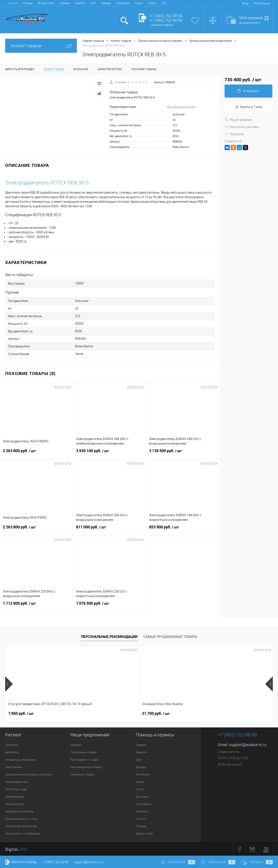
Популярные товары (84, 752)
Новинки (76, 745)
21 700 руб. (89, 714)
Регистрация (262, 3)
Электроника (14, 767)
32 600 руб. (156, 714)
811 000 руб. (110, 530)
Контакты (152, 3)
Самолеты (12, 745)
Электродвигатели (17, 782)
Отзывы (141, 826)
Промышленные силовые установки (29, 774)
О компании (134, 3)
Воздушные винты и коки (22, 819)
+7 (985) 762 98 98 (55, 862)
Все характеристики (181, 107)
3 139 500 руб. (183, 453)
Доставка (116, 3)
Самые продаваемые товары (170, 637)
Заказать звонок (162, 25)
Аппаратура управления (21, 760)
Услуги (100, 3)
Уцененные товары (83, 774)
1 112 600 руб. (36, 606)
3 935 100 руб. (110, 453)
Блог (42, 3)
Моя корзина (254, 18)
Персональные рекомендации (109, 637)
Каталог (141, 819)
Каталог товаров (41, 46)
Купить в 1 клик (249, 107)
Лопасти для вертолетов (21, 826)
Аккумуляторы (15, 804)
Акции (87, 3)
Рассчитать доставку (242, 127)
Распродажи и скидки (84, 760)
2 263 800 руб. (36, 453)
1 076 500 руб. (110, 606)
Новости (28, 3)
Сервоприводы (15, 797)
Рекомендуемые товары (86, 767)
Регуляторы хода (16, 789)
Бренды (55, 3)
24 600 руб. (223, 714)
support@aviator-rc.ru (248, 745)
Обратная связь (21, 862)
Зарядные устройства (19, 811)
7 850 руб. (21, 714)
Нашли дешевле (238, 120)
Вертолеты (12, 752)
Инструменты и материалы (23, 834)
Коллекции (71, 3)
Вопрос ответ (144, 834)
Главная (13, 3)
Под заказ (234, 134)
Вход (245, 3)
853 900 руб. (183, 530)
